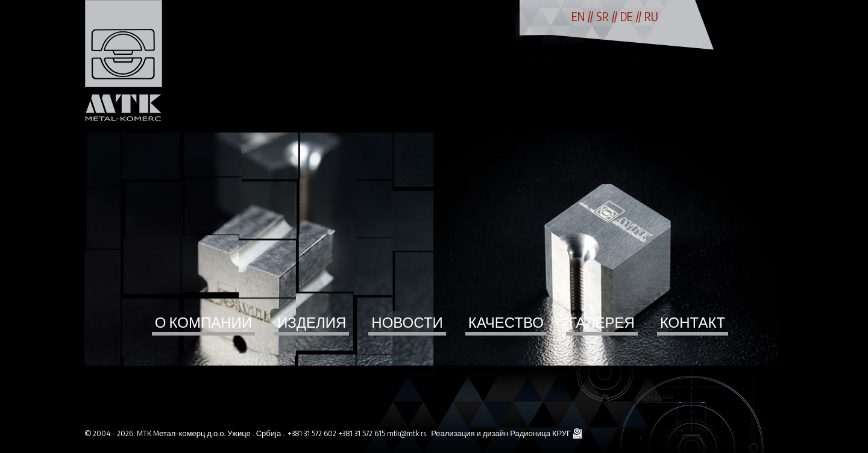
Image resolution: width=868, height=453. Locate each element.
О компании (203, 322)
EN (578, 16)
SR (602, 16)
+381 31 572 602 (313, 433)
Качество (506, 322)
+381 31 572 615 (363, 433)
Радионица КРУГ (541, 433)
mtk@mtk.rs (407, 433)
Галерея (602, 322)
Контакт (693, 322)
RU (651, 16)
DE (627, 16)
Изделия (312, 322)
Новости (407, 322)
